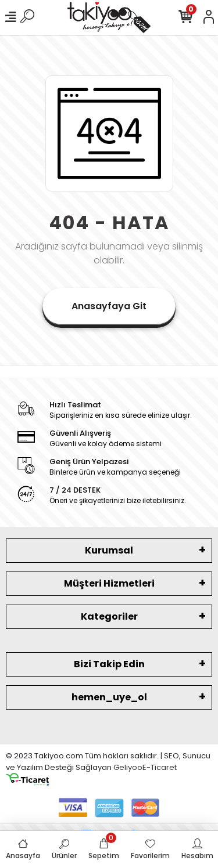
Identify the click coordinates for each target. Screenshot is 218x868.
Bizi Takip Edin (109, 664)
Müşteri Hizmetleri (109, 583)
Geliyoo (128, 767)
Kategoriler (109, 616)
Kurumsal (109, 550)
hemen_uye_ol (109, 697)
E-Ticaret (160, 767)
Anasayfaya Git (109, 306)
